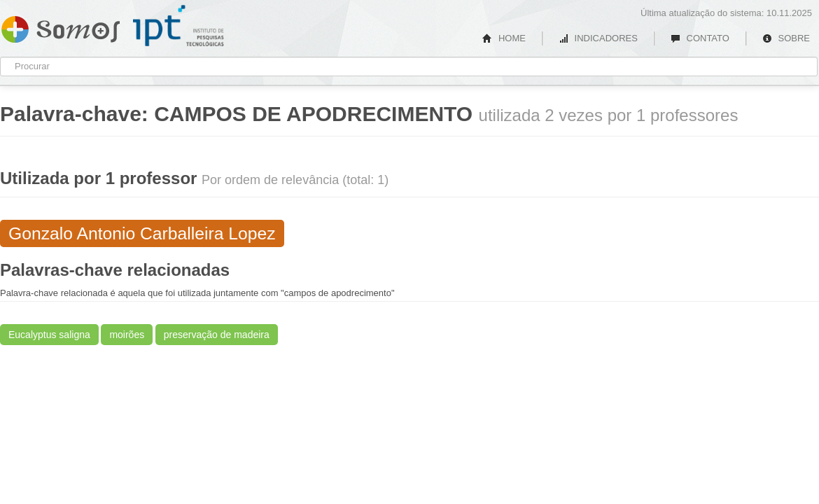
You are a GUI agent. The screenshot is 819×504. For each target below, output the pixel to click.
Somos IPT (61, 27)
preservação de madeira (217, 335)
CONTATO (700, 38)
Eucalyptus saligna (49, 335)
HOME (504, 38)
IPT (178, 26)
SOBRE (786, 38)
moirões (127, 335)
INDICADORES (598, 38)
